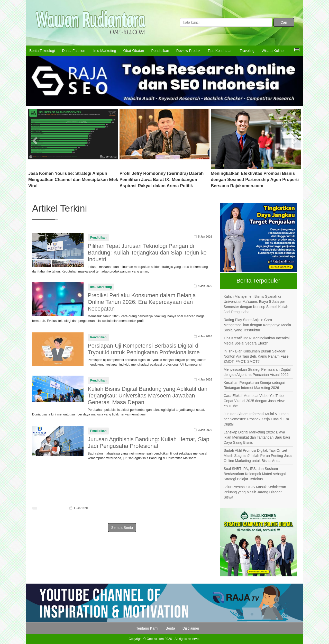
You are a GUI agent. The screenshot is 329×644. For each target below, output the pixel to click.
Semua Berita (122, 528)
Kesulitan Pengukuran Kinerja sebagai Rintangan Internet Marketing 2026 (254, 385)
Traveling (247, 51)
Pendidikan (160, 51)
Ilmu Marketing (104, 51)
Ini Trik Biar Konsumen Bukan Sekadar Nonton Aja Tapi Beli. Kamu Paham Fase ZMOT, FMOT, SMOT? (256, 356)
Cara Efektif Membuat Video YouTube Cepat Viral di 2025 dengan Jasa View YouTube (254, 401)
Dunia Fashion (74, 51)
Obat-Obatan (134, 51)
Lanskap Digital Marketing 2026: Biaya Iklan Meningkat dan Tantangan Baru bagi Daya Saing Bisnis (257, 437)
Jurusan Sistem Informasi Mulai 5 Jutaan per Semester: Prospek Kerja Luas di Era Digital (256, 419)
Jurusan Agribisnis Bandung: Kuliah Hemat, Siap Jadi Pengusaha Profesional (148, 443)
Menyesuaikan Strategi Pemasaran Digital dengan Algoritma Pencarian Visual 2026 (257, 372)
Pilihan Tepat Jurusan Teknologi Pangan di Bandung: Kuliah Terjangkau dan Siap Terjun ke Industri (147, 253)
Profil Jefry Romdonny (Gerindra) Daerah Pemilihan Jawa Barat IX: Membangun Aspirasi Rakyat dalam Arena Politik (162, 180)
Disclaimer (191, 628)
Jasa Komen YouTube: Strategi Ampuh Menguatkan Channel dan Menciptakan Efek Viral (73, 180)
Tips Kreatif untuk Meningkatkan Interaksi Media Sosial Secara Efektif (257, 341)
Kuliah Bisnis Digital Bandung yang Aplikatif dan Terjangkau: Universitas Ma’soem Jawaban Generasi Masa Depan (148, 396)
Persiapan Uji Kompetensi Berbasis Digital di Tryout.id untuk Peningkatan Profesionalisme (144, 349)
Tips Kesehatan (220, 51)
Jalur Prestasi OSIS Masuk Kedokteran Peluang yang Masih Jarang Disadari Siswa (255, 492)
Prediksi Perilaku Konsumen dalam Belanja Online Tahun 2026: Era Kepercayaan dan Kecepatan (142, 302)
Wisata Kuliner (273, 51)
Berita (170, 628)
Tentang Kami (147, 628)
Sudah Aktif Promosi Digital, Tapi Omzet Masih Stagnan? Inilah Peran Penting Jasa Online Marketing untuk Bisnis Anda (258, 456)
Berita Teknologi (42, 51)
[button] (35, 139)
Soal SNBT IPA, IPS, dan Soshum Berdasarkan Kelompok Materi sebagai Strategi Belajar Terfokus (255, 474)
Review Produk (188, 51)
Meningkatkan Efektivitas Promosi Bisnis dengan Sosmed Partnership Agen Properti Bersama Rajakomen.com (255, 180)
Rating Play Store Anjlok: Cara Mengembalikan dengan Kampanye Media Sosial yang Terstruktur (257, 325)
